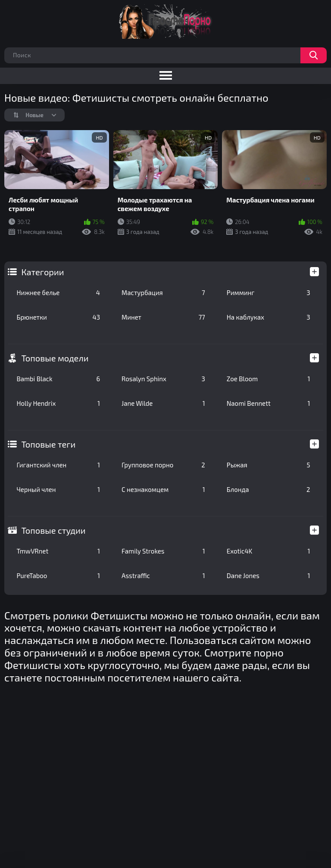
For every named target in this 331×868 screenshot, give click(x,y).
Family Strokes (163, 551)
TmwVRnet (58, 551)
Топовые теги (48, 444)
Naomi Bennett (269, 403)
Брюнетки (58, 317)
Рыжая (269, 465)
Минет (163, 317)
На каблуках (269, 317)
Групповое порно (163, 465)
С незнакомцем (163, 489)
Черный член (58, 489)
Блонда (269, 489)
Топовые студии (53, 530)
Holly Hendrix (58, 403)
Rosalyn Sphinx (163, 379)
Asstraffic (163, 576)
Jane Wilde (163, 403)
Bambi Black (58, 379)
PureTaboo (58, 576)
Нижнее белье (58, 292)
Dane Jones (269, 576)
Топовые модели (55, 358)
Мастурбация (163, 292)
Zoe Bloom (269, 379)
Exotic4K (269, 551)
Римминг (269, 292)
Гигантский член (58, 465)
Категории (42, 272)
